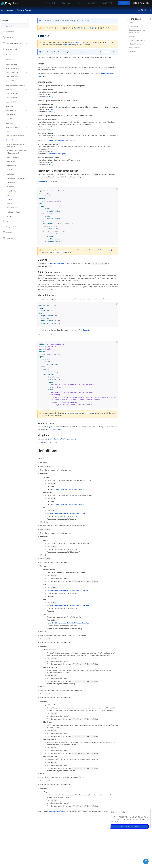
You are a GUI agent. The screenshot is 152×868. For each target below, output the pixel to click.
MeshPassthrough (12, 94)
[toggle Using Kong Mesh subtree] (27, 49)
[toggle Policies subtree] (27, 55)
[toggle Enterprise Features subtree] (27, 227)
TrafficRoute (67, 45)
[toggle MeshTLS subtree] (27, 119)
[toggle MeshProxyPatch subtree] (27, 98)
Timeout (28, 10)
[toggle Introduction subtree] (27, 32)
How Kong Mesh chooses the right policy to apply (16, 152)
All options (133, 52)
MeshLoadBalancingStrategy (15, 85)
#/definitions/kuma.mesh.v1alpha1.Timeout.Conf (68, 513)
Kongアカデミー (108, 3)
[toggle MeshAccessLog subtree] (27, 64)
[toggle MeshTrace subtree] (27, 123)
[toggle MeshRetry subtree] (27, 106)
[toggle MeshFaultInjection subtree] (27, 72)
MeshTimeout (10, 115)
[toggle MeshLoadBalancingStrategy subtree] (28, 85)
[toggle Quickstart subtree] (27, 38)
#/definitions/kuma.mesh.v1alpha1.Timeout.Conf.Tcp (69, 590)
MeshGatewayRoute (13, 212)
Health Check (11, 187)
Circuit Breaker (11, 191)
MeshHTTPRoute (12, 81)
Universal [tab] (54, 182)
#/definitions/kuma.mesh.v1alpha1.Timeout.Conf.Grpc (70, 623)
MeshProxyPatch (12, 98)
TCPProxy (50, 112)
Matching (132, 36)
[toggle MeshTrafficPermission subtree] (27, 127)
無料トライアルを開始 (141, 3)
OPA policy (10, 216)
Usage (131, 22)
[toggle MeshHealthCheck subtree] (27, 77)
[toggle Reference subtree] (27, 233)
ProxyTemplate (84, 330)
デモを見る (124, 3)
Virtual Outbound (12, 208)
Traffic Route (11, 161)
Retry (8, 195)
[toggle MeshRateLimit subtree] (27, 102)
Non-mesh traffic (135, 48)
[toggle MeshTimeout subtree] (27, 115)
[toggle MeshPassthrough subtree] (27, 94)
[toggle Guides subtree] (27, 221)
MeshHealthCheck (12, 77)
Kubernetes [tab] (43, 182)
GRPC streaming (104, 250)
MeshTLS (9, 119)
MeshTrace (9, 123)
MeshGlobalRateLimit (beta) (15, 136)
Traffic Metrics (11, 166)
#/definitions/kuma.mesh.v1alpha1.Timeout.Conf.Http (69, 605)
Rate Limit (10, 204)
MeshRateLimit (11, 102)
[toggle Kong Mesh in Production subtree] (27, 43)
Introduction (10, 60)
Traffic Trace (11, 170)
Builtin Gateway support (137, 40)
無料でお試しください (129, 827)
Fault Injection (11, 183)
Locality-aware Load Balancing (17, 178)
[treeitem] (18, 199)
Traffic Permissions (13, 157)
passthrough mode (48, 427)
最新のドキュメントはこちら (88, 28)
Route (48, 129)
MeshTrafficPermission (13, 127)
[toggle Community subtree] (27, 239)
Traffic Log (10, 174)
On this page (135, 19)
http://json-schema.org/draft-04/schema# (60, 439)
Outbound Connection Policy (59, 264)
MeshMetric (10, 89)
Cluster (49, 97)
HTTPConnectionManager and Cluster (60, 140)
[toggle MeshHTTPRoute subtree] (27, 81)
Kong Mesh (10, 10)
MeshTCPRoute (11, 110)
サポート (82, 3)
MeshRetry (9, 106)
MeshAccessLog (11, 64)
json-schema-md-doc (56, 811)
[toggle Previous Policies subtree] (27, 140)
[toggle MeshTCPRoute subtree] (27, 110)
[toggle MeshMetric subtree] (27, 89)
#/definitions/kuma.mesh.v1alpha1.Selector (69, 489)
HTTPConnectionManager (55, 154)
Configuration (134, 26)
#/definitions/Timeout (49, 443)
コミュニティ (93, 3)
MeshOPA (9, 131)
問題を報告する (145, 10)
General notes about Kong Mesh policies (15, 145)
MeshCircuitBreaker (12, 68)
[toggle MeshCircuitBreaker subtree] (27, 68)
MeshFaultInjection (12, 72)
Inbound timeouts (135, 44)
